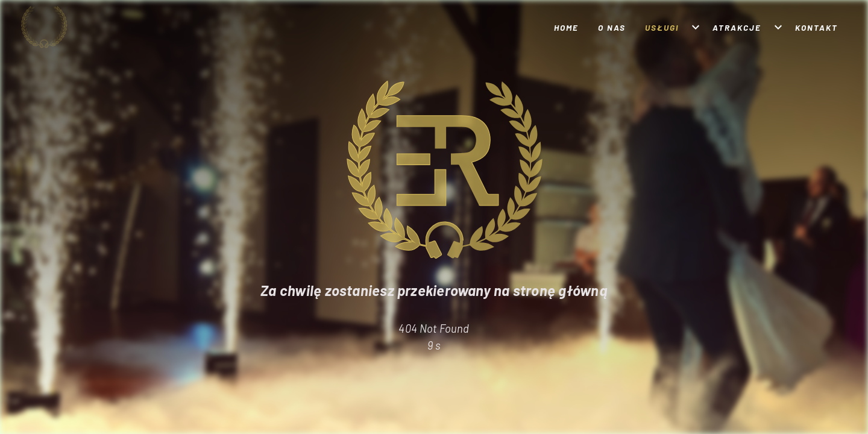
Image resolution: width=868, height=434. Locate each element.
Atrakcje (737, 27)
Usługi (662, 27)
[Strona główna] (64, 27)
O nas (612, 27)
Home (566, 27)
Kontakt (816, 27)
